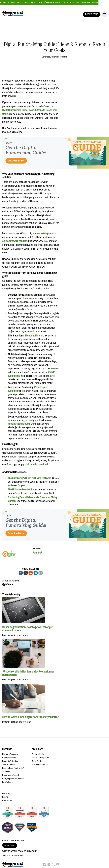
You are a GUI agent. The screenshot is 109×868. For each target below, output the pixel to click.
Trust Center (37, 761)
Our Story (6, 793)
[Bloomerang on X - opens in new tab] (53, 865)
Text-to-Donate (9, 765)
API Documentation (40, 765)
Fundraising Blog (39, 754)
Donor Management (11, 775)
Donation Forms (9, 758)
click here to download (36, 464)
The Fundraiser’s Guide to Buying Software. (30, 478)
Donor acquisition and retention (55, 57)
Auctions (6, 772)
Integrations (7, 782)
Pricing (5, 797)
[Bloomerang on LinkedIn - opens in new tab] (49, 865)
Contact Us (7, 800)
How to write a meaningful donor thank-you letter (30, 717)
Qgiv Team (38, 552)
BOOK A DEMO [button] (92, 14)
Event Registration (10, 761)
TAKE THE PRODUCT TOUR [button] (13, 855)
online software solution (15, 241)
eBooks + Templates (40, 758)
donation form (30, 298)
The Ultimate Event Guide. (21, 490)
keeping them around (19, 424)
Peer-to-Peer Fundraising (13, 768)
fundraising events (46, 233)
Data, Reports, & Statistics (13, 779)
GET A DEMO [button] (10, 845)
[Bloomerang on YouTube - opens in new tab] (58, 865)
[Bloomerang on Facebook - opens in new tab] (45, 865)
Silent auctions (32, 336)
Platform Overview (10, 754)
